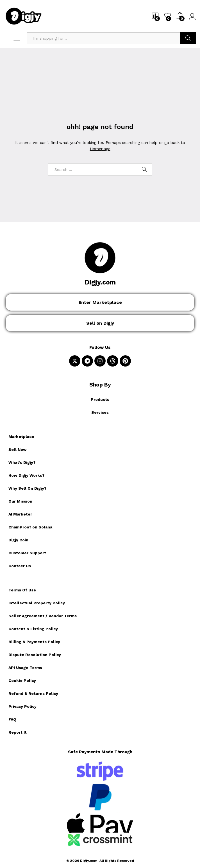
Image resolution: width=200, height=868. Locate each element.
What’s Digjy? (22, 462)
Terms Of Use (22, 590)
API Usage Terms (25, 668)
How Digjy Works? (27, 475)
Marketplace (21, 437)
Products (100, 399)
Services (100, 412)
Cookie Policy (22, 681)
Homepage (100, 149)
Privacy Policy (22, 706)
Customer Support (27, 553)
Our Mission (20, 501)
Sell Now (18, 449)
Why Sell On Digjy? (28, 488)
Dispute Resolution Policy (35, 655)
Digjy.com (100, 282)
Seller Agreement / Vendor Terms (43, 616)
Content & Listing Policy (33, 629)
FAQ (12, 719)
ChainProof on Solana (30, 527)
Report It (18, 732)
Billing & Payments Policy (34, 642)
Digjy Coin (18, 540)
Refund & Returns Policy (33, 693)
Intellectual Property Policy (37, 603)
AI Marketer (20, 514)
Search (188, 38)
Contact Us (20, 566)
